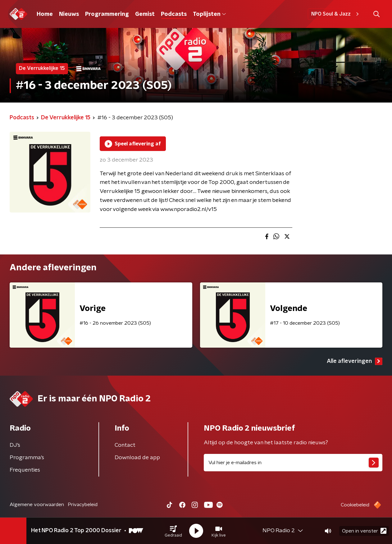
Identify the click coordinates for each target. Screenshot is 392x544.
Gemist (145, 14)
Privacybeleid (83, 505)
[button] (173, 531)
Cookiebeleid (355, 505)
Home (45, 14)
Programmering (107, 14)
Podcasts (174, 14)
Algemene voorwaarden (37, 505)
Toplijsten (209, 14)
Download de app (137, 458)
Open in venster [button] (364, 531)
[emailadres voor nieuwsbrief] (293, 463)
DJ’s (15, 445)
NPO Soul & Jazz (336, 14)
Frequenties (25, 470)
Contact (125, 445)
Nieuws (69, 14)
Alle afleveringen (355, 361)
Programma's (27, 458)
